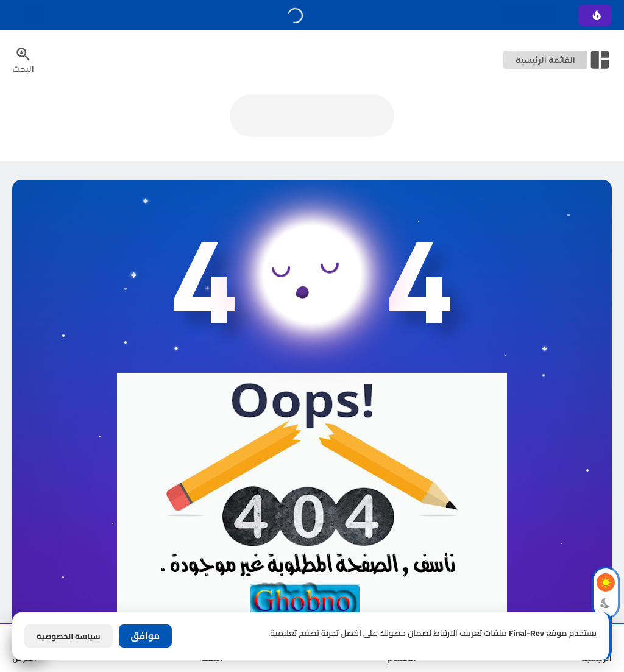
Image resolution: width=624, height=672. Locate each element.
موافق (146, 636)
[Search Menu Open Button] (23, 60)
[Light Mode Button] (606, 582)
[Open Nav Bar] (558, 60)
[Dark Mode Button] (606, 603)
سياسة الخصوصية (69, 636)
